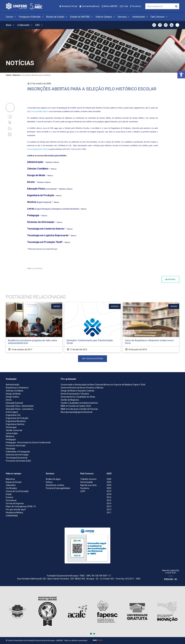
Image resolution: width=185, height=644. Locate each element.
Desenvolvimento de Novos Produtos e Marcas (82, 388)
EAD (39, 25)
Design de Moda (13, 394)
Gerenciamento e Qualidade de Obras (78, 397)
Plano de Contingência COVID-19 (21, 506)
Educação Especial (14, 403)
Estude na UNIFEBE (82, 17)
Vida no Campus (106, 17)
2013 (109, 506)
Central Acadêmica (89, 6)
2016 (109, 497)
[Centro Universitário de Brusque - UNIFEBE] (24, 6)
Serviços (124, 17)
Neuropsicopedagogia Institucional (77, 412)
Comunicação (87, 482)
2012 (109, 510)
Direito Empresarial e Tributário (75, 394)
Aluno (10, 25)
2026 (109, 479)
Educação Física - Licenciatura (19, 409)
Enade (9, 494)
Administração (13, 385)
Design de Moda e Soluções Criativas (78, 391)
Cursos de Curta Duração (17, 491)
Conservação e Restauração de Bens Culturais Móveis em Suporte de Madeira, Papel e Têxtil (103, 385)
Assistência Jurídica (55, 485)
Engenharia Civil (13, 415)
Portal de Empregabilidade (58, 488)
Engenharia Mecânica (16, 421)
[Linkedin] (10, 128)
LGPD (83, 491)
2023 (109, 488)
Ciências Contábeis (15, 391)
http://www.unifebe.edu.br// (38, 111)
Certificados (11, 488)
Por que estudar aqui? (16, 510)
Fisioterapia (11, 427)
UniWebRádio (12, 516)
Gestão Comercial (14, 430)
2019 (109, 491)
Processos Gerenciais (16, 446)
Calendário (11, 485)
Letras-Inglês (12, 433)
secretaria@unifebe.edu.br (37, 149)
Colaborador (25, 25)
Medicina (10, 436)
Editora (49, 482)
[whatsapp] (10, 134)
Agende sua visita (88, 485)
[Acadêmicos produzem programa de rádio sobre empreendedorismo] (34, 327)
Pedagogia (11, 439)
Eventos (10, 497)
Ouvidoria (136, 6)
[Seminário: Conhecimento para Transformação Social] (93, 327)
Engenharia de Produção (17, 418)
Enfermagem (12, 412)
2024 (109, 485)
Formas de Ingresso (15, 503)
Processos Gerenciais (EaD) (18, 461)
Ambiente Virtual (68, 6)
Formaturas (11, 500)
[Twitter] (10, 122)
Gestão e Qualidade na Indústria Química (79, 403)
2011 (109, 513)
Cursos (11, 17)
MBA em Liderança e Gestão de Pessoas (79, 409)
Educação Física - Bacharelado (20, 406)
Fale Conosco (159, 17)
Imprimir (170, 279)
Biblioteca (10, 479)
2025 (109, 482)
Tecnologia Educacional (17, 458)
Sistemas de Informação (17, 455)
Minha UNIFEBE (110, 6)
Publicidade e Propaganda (18, 452)
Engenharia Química (15, 424)
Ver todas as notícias (92, 359)
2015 (109, 500)
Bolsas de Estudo (57, 17)
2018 (109, 494)
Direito (9, 400)
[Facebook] (10, 117)
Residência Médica (14, 513)
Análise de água (53, 479)
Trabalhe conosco (88, 479)
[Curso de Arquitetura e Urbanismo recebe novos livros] (151, 327)
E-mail (124, 6)
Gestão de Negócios (70, 400)
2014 (109, 503)
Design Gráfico (12, 397)
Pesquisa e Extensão (32, 17)
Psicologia (10, 449)
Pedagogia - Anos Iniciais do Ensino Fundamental (28, 442)
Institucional (140, 17)
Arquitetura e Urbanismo (17, 388)
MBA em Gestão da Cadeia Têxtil (76, 406)
